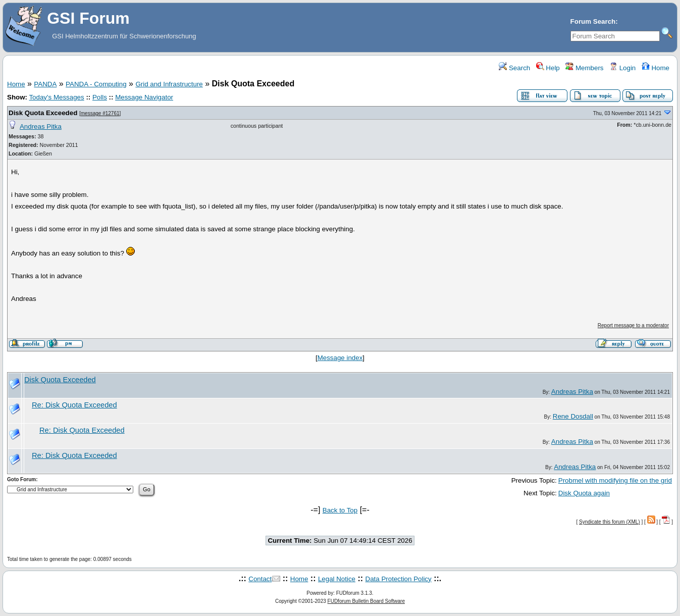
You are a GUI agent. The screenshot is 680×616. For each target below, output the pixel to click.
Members (584, 68)
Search (514, 68)
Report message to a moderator (633, 325)
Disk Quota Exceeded (43, 113)
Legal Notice (337, 579)
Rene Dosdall (573, 416)
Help (548, 68)
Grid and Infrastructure (169, 84)
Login (622, 68)
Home (656, 68)
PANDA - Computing (96, 84)
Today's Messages (56, 97)
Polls (100, 97)
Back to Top (340, 510)
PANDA (45, 84)
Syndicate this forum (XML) (610, 522)
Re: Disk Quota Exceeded (74, 405)
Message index (340, 358)
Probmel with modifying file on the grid (615, 480)
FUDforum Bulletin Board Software (366, 601)
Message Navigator (144, 97)
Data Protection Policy (399, 579)
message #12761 (100, 113)
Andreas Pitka (41, 126)
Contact (260, 579)
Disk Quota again (584, 493)
